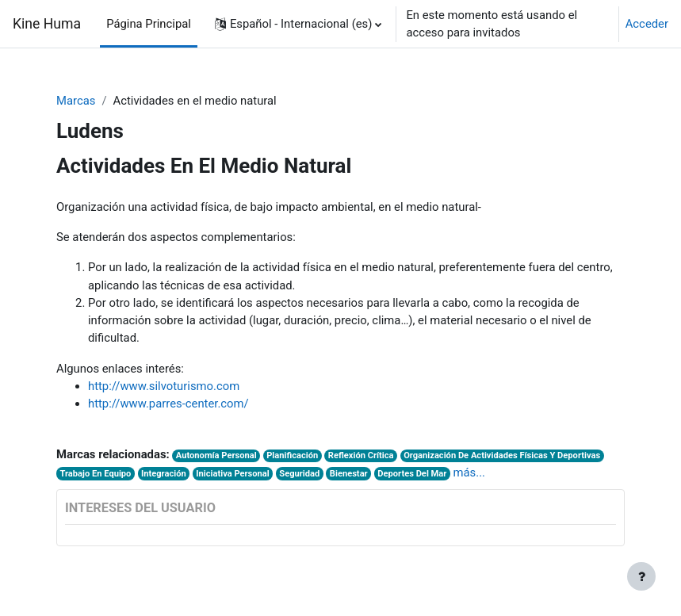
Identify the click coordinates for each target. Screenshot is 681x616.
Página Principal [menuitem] (149, 24)
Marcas (76, 101)
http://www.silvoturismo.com (164, 386)
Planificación (292, 455)
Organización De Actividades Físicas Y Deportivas (502, 455)
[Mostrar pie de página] (641, 576)
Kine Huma (47, 24)
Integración (164, 474)
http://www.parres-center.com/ (168, 404)
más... (469, 473)
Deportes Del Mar (412, 474)
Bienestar (349, 474)
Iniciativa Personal (232, 474)
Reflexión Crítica (361, 455)
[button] (298, 24)
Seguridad (299, 474)
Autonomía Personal (216, 455)
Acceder (647, 24)
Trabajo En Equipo (95, 474)
